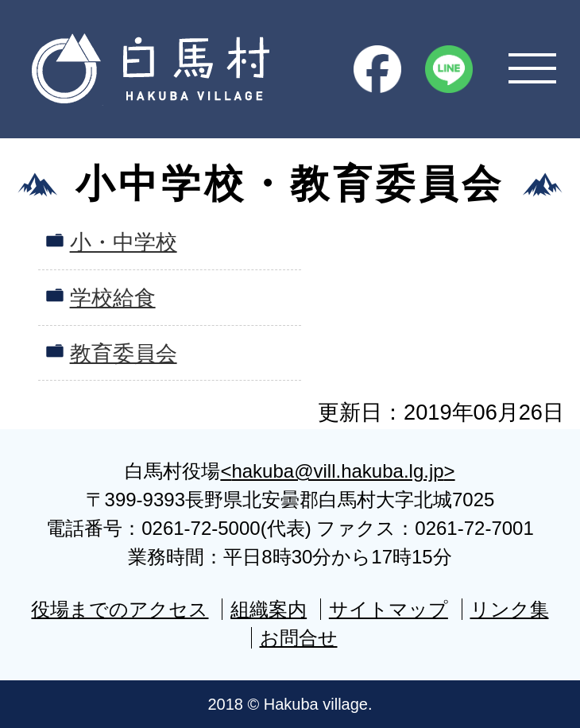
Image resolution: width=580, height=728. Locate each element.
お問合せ (299, 638)
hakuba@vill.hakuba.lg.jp (337, 471)
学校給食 (113, 298)
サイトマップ (389, 609)
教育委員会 (124, 353)
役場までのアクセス (120, 609)
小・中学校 (124, 242)
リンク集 (510, 609)
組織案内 (269, 609)
